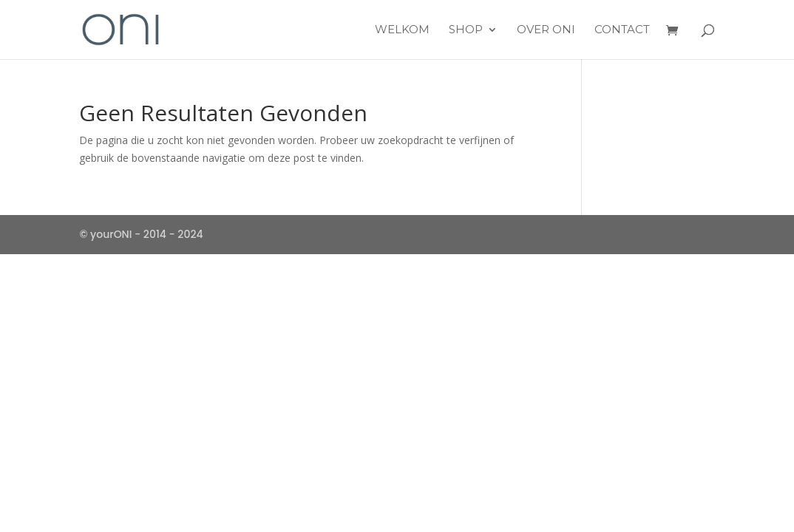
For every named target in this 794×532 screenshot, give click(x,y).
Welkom (402, 30)
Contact (622, 30)
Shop (466, 30)
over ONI (546, 30)
